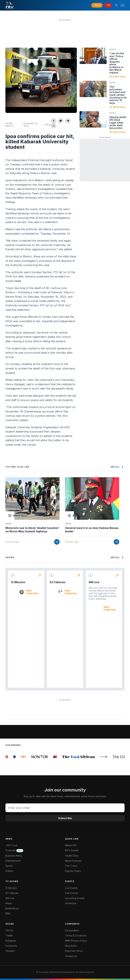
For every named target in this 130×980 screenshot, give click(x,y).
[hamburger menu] (123, 5)
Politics (9, 871)
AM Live (94, 582)
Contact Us (71, 956)
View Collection (32, 592)
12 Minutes (18, 582)
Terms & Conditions (76, 936)
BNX (8, 913)
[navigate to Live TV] (108, 5)
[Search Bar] (116, 5)
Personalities (72, 930)
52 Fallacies (58, 582)
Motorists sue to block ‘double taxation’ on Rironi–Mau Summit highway (32, 530)
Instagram (11, 941)
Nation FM (71, 845)
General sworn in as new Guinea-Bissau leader (92, 530)
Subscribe (65, 818)
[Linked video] (93, 56)
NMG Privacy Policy (76, 941)
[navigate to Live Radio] (97, 5)
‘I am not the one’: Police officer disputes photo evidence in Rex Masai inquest (117, 63)
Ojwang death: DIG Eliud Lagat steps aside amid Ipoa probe (118, 122)
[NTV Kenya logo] (10, 5)
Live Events (71, 888)
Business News (14, 856)
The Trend (71, 866)
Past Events (71, 893)
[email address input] (65, 808)
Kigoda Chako (73, 871)
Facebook (11, 946)
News (48, 124)
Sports (9, 866)
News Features (73, 861)
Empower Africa (74, 951)
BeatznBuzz (12, 908)
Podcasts (14, 850)
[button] (121, 5)
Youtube (10, 951)
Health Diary (72, 856)
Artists (9, 903)
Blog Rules (71, 946)
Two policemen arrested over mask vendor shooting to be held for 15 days (118, 95)
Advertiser (71, 903)
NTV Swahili (72, 850)
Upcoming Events (75, 898)
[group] (7, 757)
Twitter (9, 936)
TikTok (9, 930)
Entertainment (13, 861)
